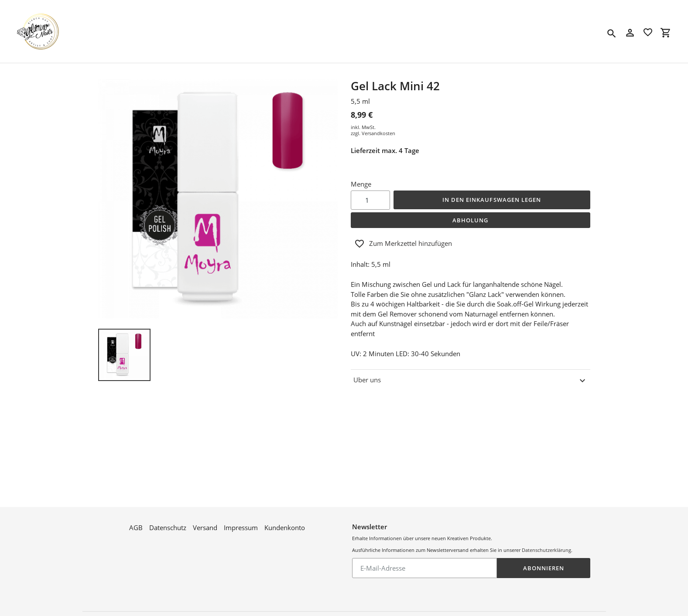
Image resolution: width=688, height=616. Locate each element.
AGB (136, 520)
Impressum (241, 520)
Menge (361, 184)
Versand (205, 520)
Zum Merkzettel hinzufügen (403, 244)
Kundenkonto (285, 520)
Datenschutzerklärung (546, 543)
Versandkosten (378, 133)
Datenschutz (168, 520)
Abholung (470, 220)
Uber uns (471, 381)
